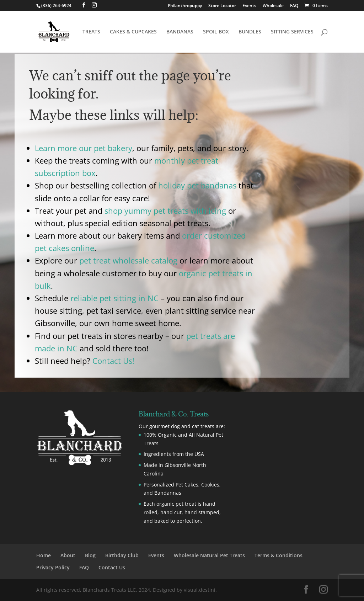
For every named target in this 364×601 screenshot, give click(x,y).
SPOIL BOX (216, 32)
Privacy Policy (53, 567)
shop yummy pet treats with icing (165, 211)
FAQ (294, 6)
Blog (90, 555)
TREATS (91, 32)
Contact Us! (113, 361)
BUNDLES (250, 32)
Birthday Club (122, 555)
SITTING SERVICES (292, 32)
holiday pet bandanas (197, 185)
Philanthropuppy (185, 6)
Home (44, 555)
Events (249, 6)
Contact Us (112, 567)
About (68, 555)
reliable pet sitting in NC (114, 298)
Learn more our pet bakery (84, 148)
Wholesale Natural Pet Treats (209, 555)
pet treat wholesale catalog (128, 260)
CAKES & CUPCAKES (133, 32)
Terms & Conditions (279, 555)
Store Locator (222, 6)
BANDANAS (180, 32)
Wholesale (273, 6)
